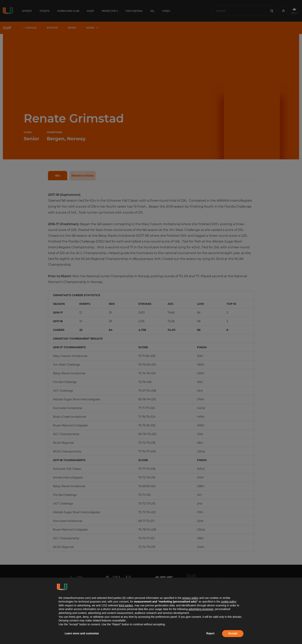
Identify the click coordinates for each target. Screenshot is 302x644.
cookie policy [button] (229, 602)
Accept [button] (233, 633)
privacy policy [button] (190, 598)
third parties (126, 605)
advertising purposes (201, 609)
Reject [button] (210, 633)
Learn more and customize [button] (82, 633)
